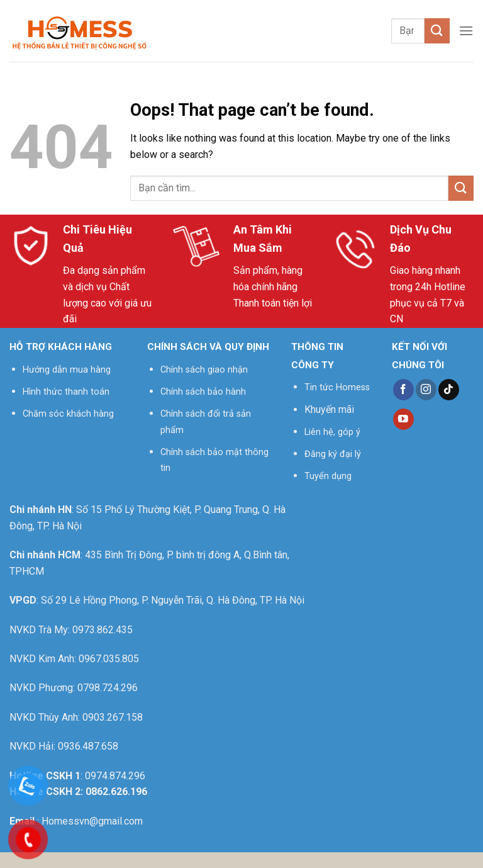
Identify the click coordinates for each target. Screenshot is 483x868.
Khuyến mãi (329, 409)
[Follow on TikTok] (449, 390)
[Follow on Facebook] (403, 390)
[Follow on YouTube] (403, 419)
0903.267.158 (113, 717)
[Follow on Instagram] (426, 390)
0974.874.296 (115, 776)
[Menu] (466, 31)
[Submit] (437, 31)
